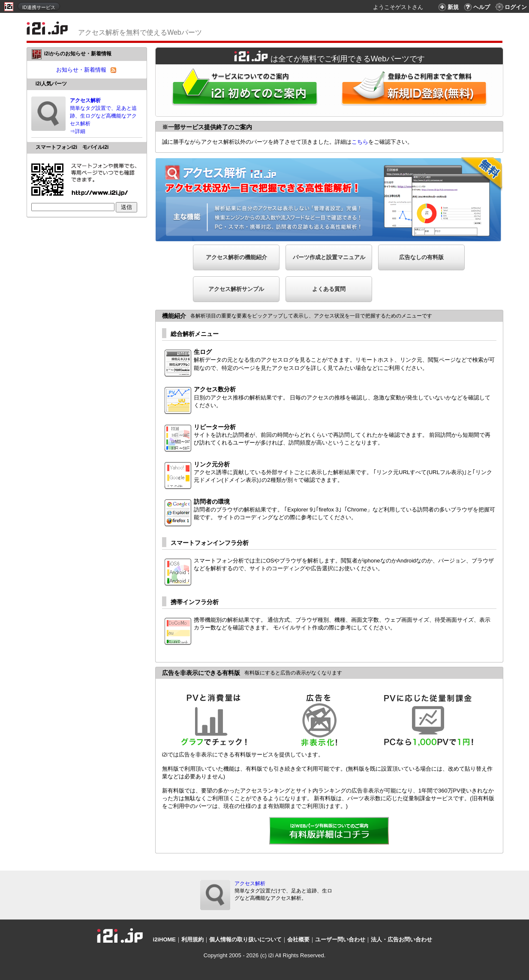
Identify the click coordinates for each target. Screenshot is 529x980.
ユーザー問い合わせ (340, 939)
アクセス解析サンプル (236, 289)
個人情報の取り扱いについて (245, 939)
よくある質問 (329, 289)
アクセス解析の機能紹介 (236, 257)
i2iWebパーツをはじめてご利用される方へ (243, 90)
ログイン (511, 7)
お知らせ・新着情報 (81, 70)
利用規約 (192, 939)
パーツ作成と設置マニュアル (329, 257)
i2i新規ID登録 (416, 90)
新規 (447, 7)
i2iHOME (164, 939)
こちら (360, 142)
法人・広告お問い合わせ (401, 939)
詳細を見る (329, 832)
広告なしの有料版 (421, 257)
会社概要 (298, 939)
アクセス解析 (250, 883)
